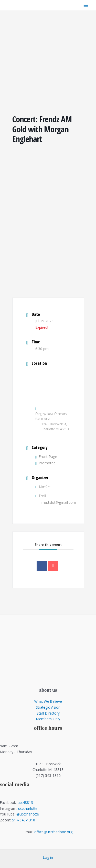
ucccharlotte (28, 808)
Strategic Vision (48, 707)
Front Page (46, 457)
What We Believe (48, 701)
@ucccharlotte (28, 814)
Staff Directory (48, 713)
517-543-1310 (24, 820)
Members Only (48, 719)
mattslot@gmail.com (59, 502)
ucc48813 (25, 802)
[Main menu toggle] (86, 5)
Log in (48, 857)
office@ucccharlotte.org (53, 832)
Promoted (46, 463)
